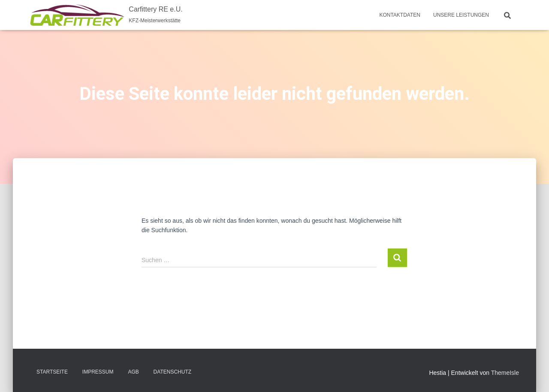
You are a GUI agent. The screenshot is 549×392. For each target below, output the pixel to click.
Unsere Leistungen (461, 15)
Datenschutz (172, 372)
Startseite (52, 372)
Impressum (98, 372)
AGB (133, 372)
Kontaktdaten (400, 15)
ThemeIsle (505, 373)
